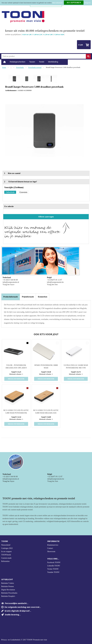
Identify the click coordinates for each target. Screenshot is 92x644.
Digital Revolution (8, 590)
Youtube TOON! (53, 572)
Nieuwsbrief (6, 545)
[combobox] (44, 56)
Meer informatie (57, 3)
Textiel (42, 62)
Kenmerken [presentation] (43, 297)
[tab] (11, 297)
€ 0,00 (81, 45)
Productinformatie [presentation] (11, 297)
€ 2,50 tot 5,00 (48, 35)
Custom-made (6, 558)
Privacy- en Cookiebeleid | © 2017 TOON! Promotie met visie (24, 640)
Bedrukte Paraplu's (8, 596)
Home (5, 62)
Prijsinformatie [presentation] (28, 297)
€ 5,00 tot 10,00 (59, 35)
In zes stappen (6, 552)
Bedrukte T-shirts (8, 583)
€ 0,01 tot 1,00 (27, 35)
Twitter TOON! (53, 569)
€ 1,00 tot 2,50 (37, 35)
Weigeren (87, 3)
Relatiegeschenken (18, 62)
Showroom (51, 552)
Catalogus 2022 (7, 548)
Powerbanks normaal (35, 67)
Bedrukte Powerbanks (9, 593)
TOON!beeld (6, 555)
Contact (50, 548)
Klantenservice (53, 545)
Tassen (32, 62)
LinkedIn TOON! (54, 566)
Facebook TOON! (54, 562)
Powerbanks (20, 67)
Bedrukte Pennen (8, 586)
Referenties (5, 561)
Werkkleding (53, 62)
